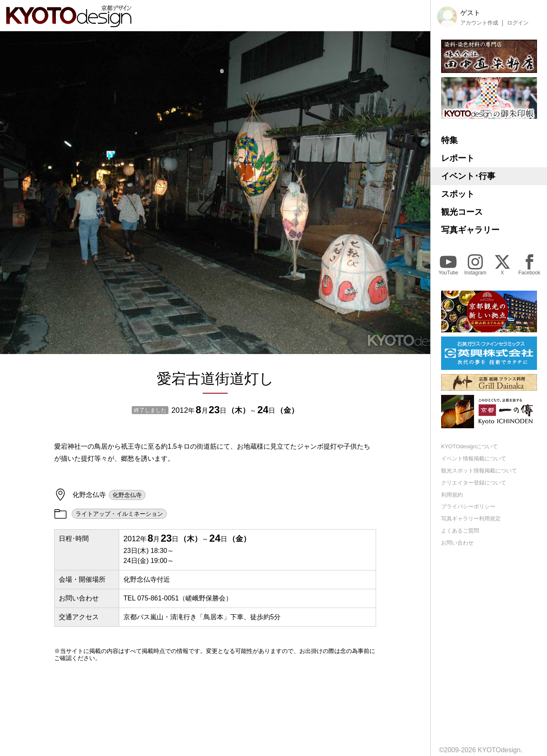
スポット (458, 194)
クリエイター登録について (474, 483)
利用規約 (452, 495)
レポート (458, 158)
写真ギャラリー (470, 230)
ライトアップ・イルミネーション (119, 514)
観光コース (462, 212)
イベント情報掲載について (474, 458)
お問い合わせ (457, 543)
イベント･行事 (468, 176)
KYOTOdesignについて (469, 446)
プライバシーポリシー (468, 506)
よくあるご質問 (460, 531)
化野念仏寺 (127, 495)
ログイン (518, 23)
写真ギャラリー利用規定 (471, 519)
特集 (449, 140)
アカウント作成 (479, 23)
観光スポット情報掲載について (479, 471)
